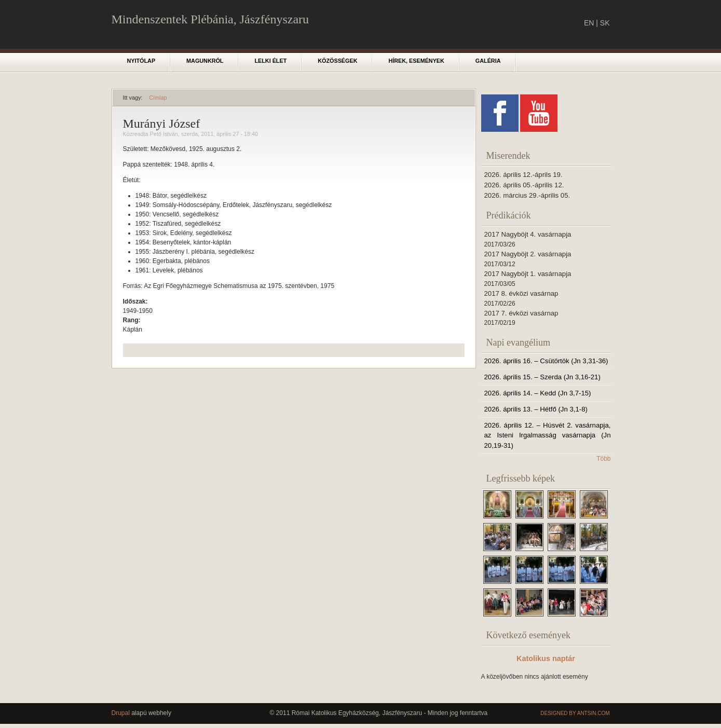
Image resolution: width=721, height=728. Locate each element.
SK (605, 23)
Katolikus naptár (546, 658)
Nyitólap (141, 61)
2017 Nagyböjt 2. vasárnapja (528, 254)
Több (603, 459)
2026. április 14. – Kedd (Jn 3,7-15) (538, 393)
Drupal (121, 713)
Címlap (158, 98)
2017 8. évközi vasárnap (521, 293)
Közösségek (337, 61)
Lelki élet (270, 61)
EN (589, 23)
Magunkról (205, 61)
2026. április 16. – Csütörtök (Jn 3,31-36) (546, 361)
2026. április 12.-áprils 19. (523, 175)
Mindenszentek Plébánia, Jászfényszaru (210, 19)
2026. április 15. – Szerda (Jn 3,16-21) (542, 377)
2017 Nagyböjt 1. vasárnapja (528, 274)
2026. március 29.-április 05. (527, 195)
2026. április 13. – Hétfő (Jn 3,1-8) (536, 409)
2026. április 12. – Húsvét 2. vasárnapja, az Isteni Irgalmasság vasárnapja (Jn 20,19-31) (548, 436)
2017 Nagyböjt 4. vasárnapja (528, 234)
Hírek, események (416, 61)
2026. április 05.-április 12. (524, 185)
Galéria (488, 61)
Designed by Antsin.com (575, 713)
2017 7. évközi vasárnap (521, 313)
